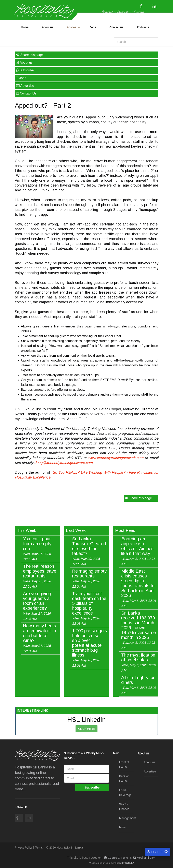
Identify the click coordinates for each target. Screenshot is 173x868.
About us (48, 27)
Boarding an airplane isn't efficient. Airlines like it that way (138, 551)
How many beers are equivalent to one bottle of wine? (39, 638)
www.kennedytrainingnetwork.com (116, 458)
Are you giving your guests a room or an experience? (37, 606)
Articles (72, 27)
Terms (39, 848)
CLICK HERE (86, 729)
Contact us (116, 27)
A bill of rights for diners (139, 685)
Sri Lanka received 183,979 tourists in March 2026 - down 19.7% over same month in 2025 (138, 630)
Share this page (29, 55)
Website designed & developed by (112, 863)
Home (25, 27)
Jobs (93, 27)
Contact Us (26, 93)
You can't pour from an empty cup (37, 549)
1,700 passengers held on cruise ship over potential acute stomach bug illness (90, 648)
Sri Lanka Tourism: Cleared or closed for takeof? (89, 551)
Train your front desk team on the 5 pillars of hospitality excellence (89, 608)
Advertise (25, 86)
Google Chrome (116, 858)
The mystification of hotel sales (139, 662)
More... (124, 827)
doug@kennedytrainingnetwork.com (63, 463)
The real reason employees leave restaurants (40, 576)
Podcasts (143, 27)
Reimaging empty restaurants (89, 578)
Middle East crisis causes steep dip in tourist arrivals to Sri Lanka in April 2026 (139, 588)
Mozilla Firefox (145, 858)
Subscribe (25, 70)
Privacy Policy (24, 848)
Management (128, 818)
